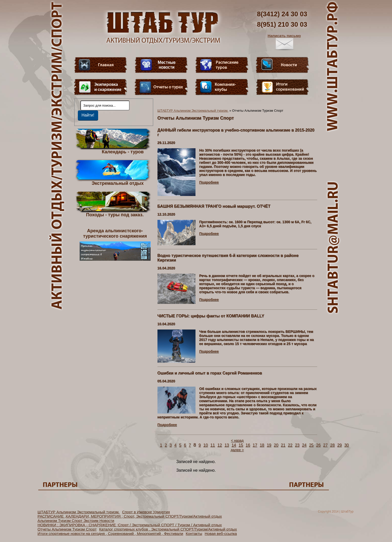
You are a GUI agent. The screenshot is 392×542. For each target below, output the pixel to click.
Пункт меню (101, 87)
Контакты (194, 533)
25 (311, 445)
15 (241, 445)
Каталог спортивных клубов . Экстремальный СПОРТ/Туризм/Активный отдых (168, 529)
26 (318, 445)
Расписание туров (222, 65)
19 (269, 445)
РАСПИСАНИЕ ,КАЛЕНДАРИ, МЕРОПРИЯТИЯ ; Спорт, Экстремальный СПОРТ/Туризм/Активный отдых (130, 516)
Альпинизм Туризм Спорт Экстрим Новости (76, 521)
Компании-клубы (222, 87)
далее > (237, 450)
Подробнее (209, 182)
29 (340, 445)
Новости (282, 65)
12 (220, 445)
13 (227, 445)
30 (347, 445)
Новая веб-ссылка (221, 533)
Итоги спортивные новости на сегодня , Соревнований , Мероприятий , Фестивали (110, 533)
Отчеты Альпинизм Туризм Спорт (67, 529)
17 (255, 445)
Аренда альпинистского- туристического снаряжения (115, 244)
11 (213, 445)
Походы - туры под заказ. (115, 215)
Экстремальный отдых (118, 183)
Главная (101, 65)
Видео (161, 65)
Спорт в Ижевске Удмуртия (146, 512)
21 (283, 445)
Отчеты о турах (161, 87)
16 (248, 445)
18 (262, 445)
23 (297, 445)
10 (206, 445)
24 (304, 445)
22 (290, 445)
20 (276, 445)
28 (332, 445)
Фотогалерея (282, 87)
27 (325, 445)
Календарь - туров (123, 152)
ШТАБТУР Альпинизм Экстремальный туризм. (193, 111)
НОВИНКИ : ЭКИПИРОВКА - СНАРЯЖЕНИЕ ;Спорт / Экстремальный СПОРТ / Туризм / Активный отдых (130, 525)
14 (234, 445)
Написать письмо (284, 42)
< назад (237, 440)
